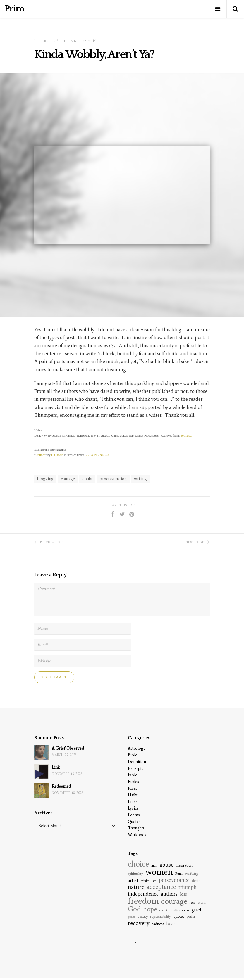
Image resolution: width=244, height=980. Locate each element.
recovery (139, 923)
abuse (166, 865)
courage (68, 479)
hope (150, 909)
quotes (179, 916)
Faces (133, 788)
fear (193, 902)
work (202, 902)
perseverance (174, 880)
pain (191, 916)
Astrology (137, 748)
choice (138, 864)
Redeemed (61, 786)
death (196, 880)
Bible (133, 755)
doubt (87, 479)
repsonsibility (161, 916)
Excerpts (136, 769)
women (159, 872)
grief (196, 910)
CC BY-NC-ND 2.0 (97, 455)
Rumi (179, 874)
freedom (143, 901)
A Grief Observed (68, 748)
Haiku (133, 795)
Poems (134, 815)
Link (56, 767)
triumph (188, 887)
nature (136, 887)
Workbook (137, 835)
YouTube (186, 435)
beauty (143, 916)
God (134, 909)
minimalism (149, 881)
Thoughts (45, 41)
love (170, 923)
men (154, 865)
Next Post (198, 542)
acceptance (161, 887)
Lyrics (133, 808)
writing (140, 479)
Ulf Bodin (57, 455)
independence (143, 894)
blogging (45, 479)
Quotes (134, 822)
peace (132, 917)
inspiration (184, 865)
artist (133, 880)
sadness (158, 924)
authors (169, 894)
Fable (133, 775)
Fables (133, 782)
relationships (179, 910)
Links (133, 802)
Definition (137, 762)
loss (183, 894)
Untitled (41, 455)
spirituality (135, 874)
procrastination (113, 479)
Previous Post (50, 542)
